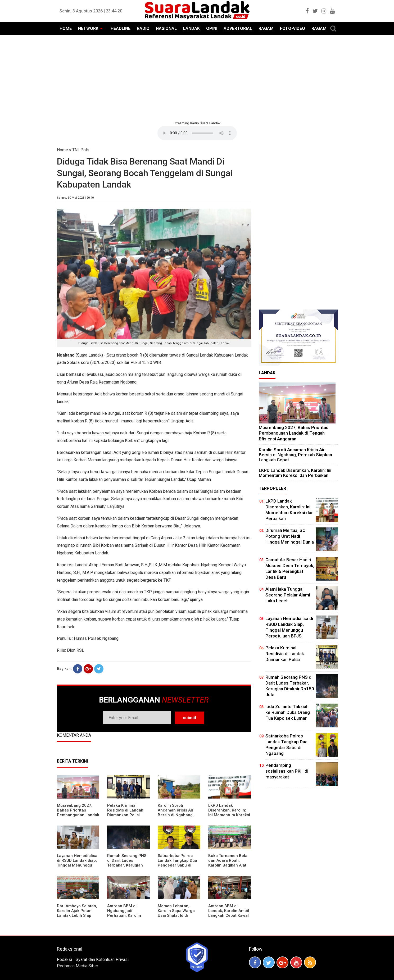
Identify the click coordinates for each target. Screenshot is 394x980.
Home (62, 150)
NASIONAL (166, 28)
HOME (66, 28)
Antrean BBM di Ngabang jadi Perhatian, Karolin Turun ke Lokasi (124, 913)
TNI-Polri (81, 150)
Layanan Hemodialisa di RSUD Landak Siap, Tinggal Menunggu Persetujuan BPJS (77, 863)
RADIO (143, 28)
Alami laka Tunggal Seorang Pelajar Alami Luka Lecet (288, 595)
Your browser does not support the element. (197, 133)
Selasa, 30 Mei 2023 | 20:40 (75, 198)
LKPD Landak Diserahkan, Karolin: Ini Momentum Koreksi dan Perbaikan (229, 813)
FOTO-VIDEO (293, 28)
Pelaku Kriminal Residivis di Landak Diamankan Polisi (125, 810)
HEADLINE (121, 28)
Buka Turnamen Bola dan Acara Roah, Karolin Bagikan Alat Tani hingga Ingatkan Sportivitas (228, 865)
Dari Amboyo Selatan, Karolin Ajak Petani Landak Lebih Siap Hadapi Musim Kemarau (77, 915)
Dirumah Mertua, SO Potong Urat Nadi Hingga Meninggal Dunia (290, 536)
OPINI (212, 28)
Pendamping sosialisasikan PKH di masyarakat (287, 771)
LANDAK (191, 28)
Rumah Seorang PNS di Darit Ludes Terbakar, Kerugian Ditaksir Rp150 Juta (127, 863)
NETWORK (88, 28)
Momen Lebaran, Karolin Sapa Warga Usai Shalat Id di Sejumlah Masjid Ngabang (176, 915)
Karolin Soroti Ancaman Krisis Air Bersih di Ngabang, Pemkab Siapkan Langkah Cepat (176, 815)
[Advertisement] (197, 77)
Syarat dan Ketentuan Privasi (102, 960)
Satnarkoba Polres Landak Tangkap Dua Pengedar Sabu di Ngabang (177, 863)
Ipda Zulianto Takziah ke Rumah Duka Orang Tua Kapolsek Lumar (288, 712)
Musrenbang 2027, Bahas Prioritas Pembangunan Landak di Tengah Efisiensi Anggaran (78, 815)
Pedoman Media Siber (78, 966)
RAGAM (266, 28)
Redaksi (64, 960)
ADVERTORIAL (238, 28)
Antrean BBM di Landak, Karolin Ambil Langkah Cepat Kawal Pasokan (229, 913)
